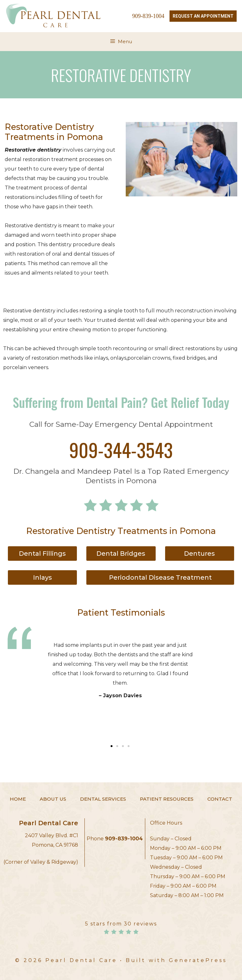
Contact (220, 799)
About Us (53, 799)
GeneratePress (198, 960)
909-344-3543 (121, 449)
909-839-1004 (148, 16)
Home (18, 799)
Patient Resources (167, 799)
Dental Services (103, 799)
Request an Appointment (203, 16)
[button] (112, 746)
